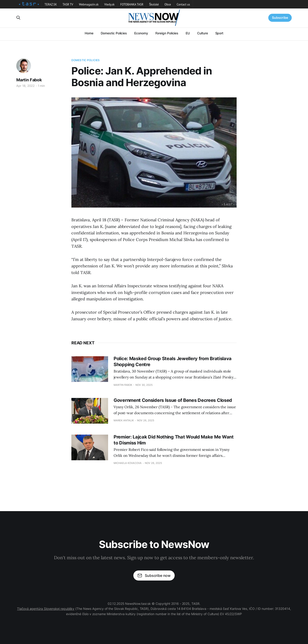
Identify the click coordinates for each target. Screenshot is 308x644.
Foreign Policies (167, 33)
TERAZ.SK (51, 4)
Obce (168, 4)
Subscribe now (154, 575)
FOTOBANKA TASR (132, 4)
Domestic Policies (114, 33)
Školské (154, 4)
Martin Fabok (29, 80)
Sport (219, 33)
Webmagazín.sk (89, 4)
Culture (202, 33)
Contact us (183, 4)
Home (89, 33)
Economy (141, 33)
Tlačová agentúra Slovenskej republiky (46, 609)
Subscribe (280, 18)
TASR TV (68, 4)
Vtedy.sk (109, 4)
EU (188, 33)
